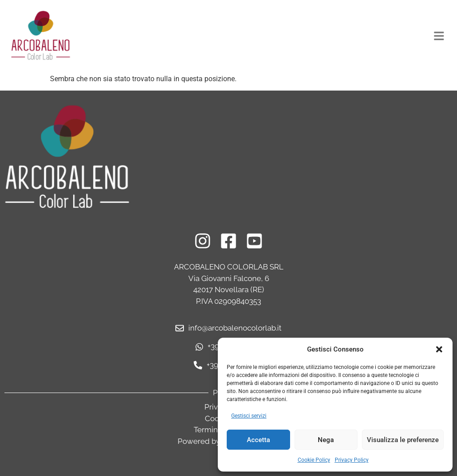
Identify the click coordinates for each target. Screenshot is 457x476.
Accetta (258, 440)
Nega (326, 440)
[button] (439, 349)
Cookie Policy (314, 460)
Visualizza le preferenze (403, 440)
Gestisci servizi (249, 416)
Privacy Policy (352, 460)
